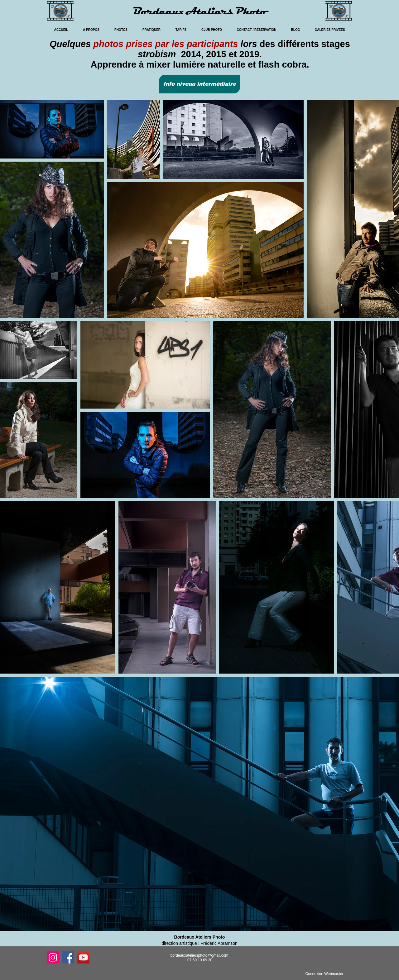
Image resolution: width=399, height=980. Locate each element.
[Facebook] (68, 957)
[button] (199, 84)
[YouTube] (83, 957)
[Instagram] (53, 957)
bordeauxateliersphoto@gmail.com (199, 955)
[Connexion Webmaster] (324, 974)
